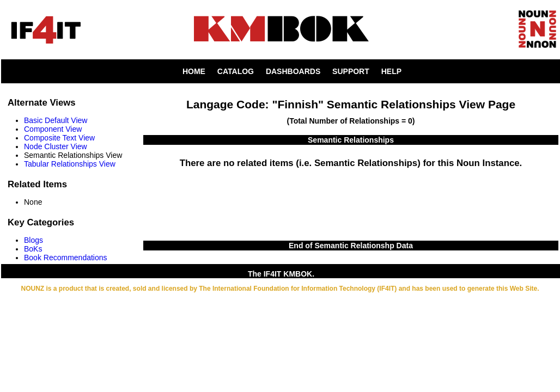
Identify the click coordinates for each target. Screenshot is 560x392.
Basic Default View (56, 120)
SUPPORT (351, 71)
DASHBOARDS (293, 71)
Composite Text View (59, 138)
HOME (194, 71)
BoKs (33, 249)
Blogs (34, 240)
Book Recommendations (66, 258)
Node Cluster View (56, 146)
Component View (53, 129)
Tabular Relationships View (70, 164)
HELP (391, 71)
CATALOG (236, 71)
